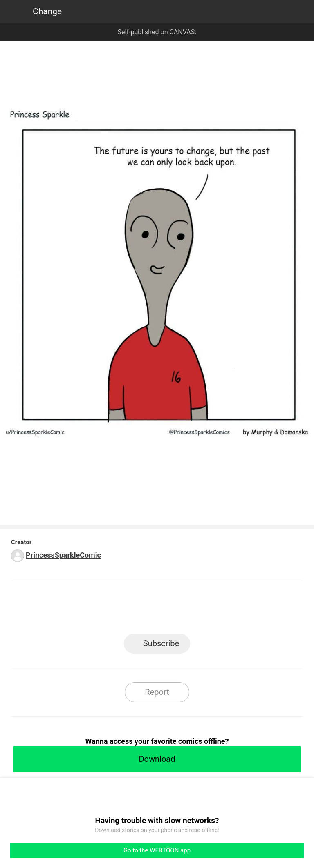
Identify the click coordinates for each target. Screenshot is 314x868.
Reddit (231, 610)
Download (157, 759)
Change (47, 11)
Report (157, 692)
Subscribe (161, 643)
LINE (84, 610)
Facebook (120, 610)
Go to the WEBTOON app (157, 850)
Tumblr (194, 610)
